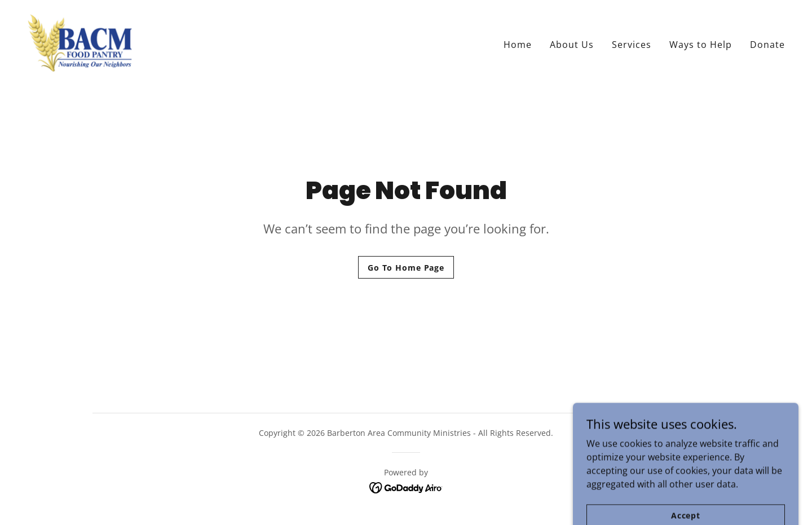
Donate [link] (767, 45)
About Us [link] (572, 45)
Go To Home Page (406, 268)
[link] (80, 42)
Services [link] (632, 45)
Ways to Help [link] (701, 45)
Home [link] (518, 45)
